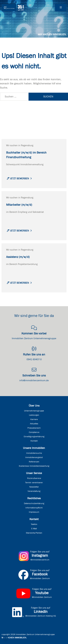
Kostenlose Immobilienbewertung (34, 466)
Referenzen (34, 462)
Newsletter (34, 487)
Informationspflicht (34, 508)
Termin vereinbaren (34, 483)
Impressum (34, 512)
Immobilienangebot (34, 457)
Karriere (34, 419)
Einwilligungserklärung (34, 437)
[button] (6, 638)
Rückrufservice (34, 478)
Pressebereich (34, 428)
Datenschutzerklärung (34, 503)
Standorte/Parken (34, 533)
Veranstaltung (34, 491)
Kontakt (34, 441)
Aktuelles (34, 424)
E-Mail (34, 529)
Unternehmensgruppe (34, 411)
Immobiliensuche (34, 453)
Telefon (34, 524)
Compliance (34, 432)
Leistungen (34, 415)
